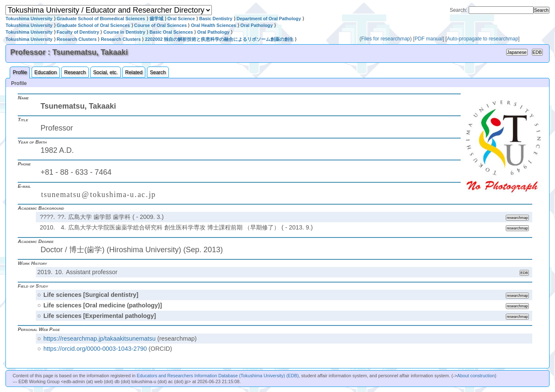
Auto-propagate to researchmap (482, 39)
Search (158, 72)
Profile (20, 72)
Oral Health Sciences (213, 25)
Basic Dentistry (216, 19)
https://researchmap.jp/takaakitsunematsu (99, 339)
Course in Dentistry (124, 32)
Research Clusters (77, 39)
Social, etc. (105, 72)
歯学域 (156, 19)
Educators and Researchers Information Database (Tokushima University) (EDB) (218, 376)
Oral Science (181, 19)
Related (134, 72)
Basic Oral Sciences (171, 32)
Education (46, 72)
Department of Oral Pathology (269, 19)
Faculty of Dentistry (78, 32)
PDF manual (428, 39)
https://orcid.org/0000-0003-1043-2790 (95, 349)
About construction (476, 376)
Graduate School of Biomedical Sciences (101, 19)
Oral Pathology (257, 25)
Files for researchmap (386, 39)
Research (75, 72)
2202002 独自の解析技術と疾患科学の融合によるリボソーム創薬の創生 (219, 39)
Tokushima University (29, 19)
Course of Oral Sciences (161, 25)
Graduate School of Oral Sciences (93, 25)
